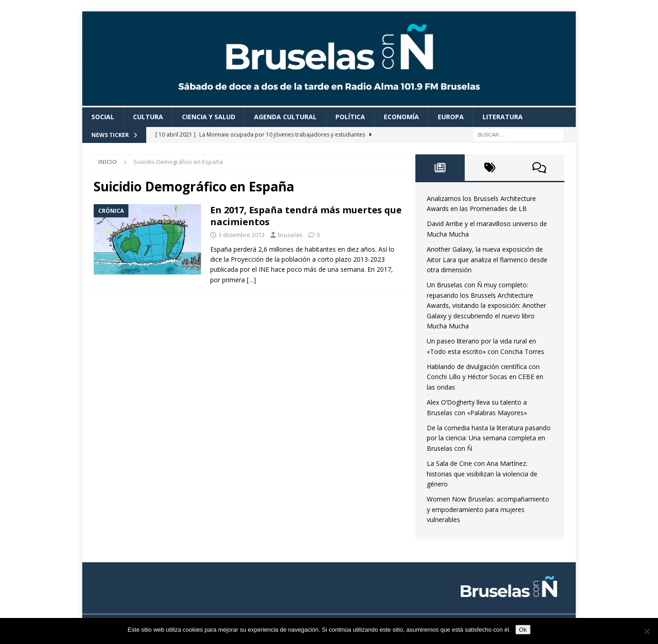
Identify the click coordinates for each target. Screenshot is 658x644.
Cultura (148, 117)
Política (350, 117)
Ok (523, 630)
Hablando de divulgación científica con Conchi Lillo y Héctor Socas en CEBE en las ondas (485, 377)
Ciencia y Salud (209, 117)
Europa (451, 117)
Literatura (503, 117)
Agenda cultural (285, 117)
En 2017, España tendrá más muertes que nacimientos (306, 216)
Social (103, 117)
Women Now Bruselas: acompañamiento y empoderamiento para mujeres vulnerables (488, 509)
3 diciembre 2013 (241, 235)
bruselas (290, 235)
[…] (251, 280)
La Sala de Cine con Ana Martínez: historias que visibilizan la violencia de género (482, 474)
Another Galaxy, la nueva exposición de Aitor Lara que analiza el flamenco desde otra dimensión (487, 259)
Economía (401, 117)
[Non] (647, 631)
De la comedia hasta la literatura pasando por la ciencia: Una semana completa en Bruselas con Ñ (489, 438)
